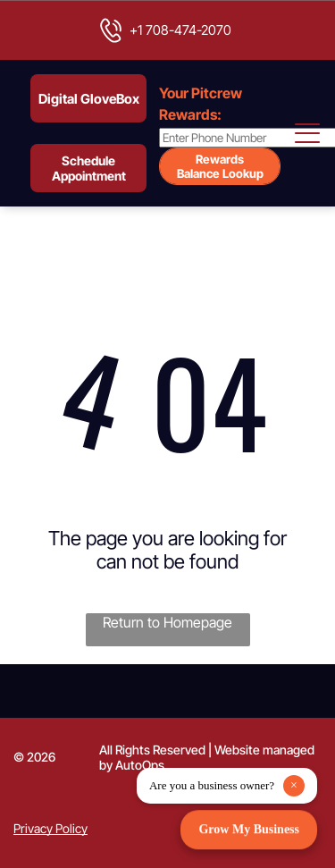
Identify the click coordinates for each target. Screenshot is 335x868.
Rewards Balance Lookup (220, 166)
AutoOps (140, 765)
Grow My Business (249, 828)
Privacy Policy (50, 828)
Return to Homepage (167, 622)
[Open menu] (308, 133)
